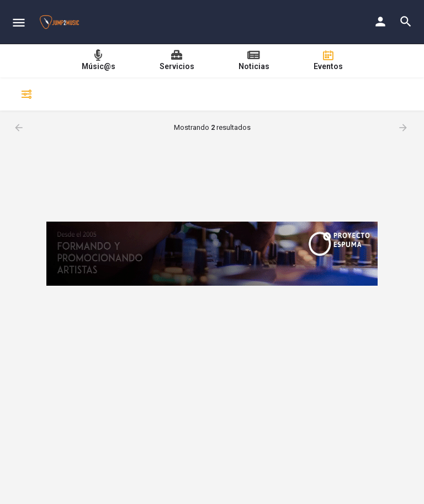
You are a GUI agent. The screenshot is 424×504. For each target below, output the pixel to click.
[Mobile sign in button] (380, 22)
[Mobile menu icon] (19, 22)
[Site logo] (61, 22)
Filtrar (25, 94)
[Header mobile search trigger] (406, 22)
